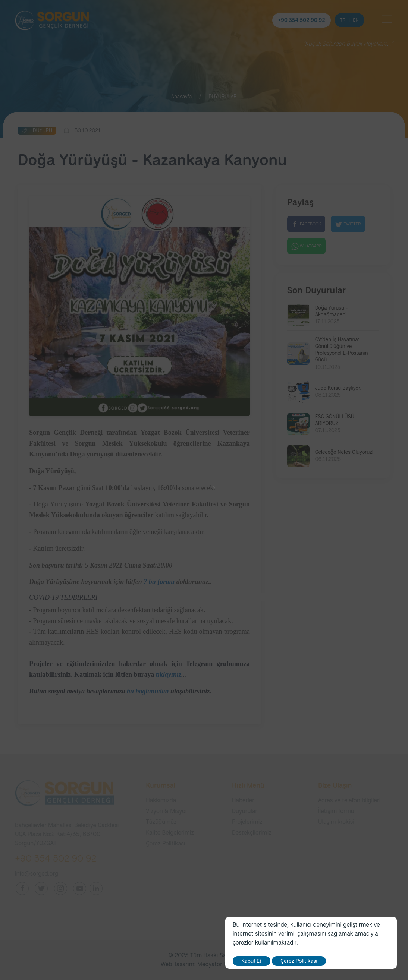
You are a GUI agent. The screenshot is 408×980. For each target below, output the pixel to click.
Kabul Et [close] (252, 961)
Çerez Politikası (299, 961)
